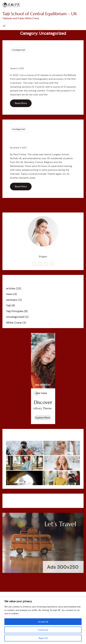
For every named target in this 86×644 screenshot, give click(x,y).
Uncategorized (18, 50)
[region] (43, 620)
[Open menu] (4, 26)
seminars (12, 300)
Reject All (43, 638)
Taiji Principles (15, 311)
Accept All (43, 622)
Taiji (8, 305)
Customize (43, 630)
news (9, 294)
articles (11, 288)
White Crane (14, 323)
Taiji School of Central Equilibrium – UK (40, 14)
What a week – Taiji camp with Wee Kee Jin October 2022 (43, 139)
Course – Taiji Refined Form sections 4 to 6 (35, 59)
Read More (21, 103)
